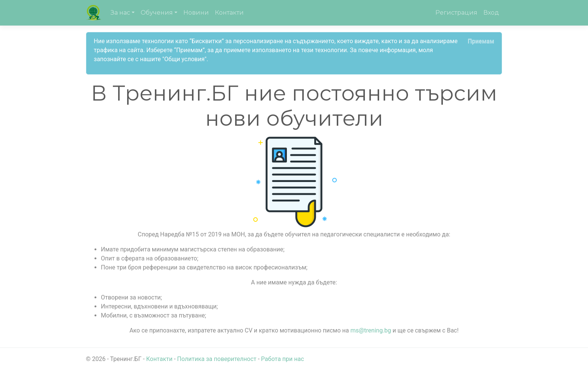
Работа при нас (282, 359)
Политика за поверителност (217, 359)
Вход (491, 13)
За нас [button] (120, 13)
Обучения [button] (157, 13)
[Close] (481, 41)
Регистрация (456, 13)
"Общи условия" (184, 59)
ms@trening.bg (370, 330)
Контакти (229, 13)
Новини (196, 13)
